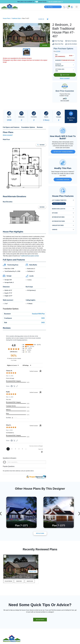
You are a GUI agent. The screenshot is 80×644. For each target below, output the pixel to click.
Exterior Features (58, 221)
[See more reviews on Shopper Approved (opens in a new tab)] (17, 386)
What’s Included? (65, 78)
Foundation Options (28, 127)
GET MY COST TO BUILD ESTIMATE (63, 152)
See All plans (40, 533)
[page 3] (15, 449)
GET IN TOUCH (40, 620)
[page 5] (22, 449)
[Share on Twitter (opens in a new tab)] (14, 386)
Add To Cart (65, 75)
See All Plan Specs (71, 116)
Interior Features (58, 217)
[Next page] (26, 449)
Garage (55, 229)
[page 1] (8, 449)
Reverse (45, 45)
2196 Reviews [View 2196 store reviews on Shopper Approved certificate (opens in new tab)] (16, 352)
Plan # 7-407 (33, 571)
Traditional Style (16, 18)
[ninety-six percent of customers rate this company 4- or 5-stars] (14, 357)
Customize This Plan (63, 179)
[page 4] (19, 449)
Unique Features (58, 225)
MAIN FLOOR (30, 581)
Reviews (40, 127)
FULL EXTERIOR (8, 581)
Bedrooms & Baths (59, 209)
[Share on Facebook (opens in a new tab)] (12, 386)
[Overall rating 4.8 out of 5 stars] (14, 349)
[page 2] (12, 449)
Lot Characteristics (59, 200)
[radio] (32, 345)
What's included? (8, 135)
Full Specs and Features (11, 127)
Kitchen (55, 213)
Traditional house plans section (30, 256)
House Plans (7, 18)
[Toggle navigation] (77, 7)
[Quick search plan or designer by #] (53, 7)
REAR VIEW (19, 581)
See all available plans (55, 2)
